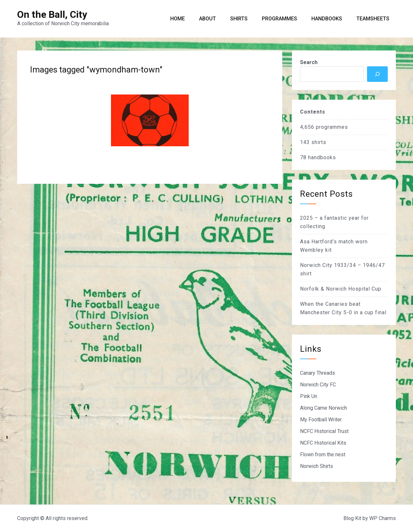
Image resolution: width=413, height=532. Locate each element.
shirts (319, 142)
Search (309, 62)
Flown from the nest (323, 454)
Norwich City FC (318, 385)
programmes (332, 127)
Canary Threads (318, 373)
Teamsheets (373, 19)
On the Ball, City (52, 14)
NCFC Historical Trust (324, 431)
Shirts (239, 19)
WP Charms (383, 518)
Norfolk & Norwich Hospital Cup (341, 289)
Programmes (279, 19)
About (207, 19)
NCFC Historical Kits (323, 443)
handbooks (322, 157)
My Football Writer (321, 420)
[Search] (377, 74)
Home (178, 19)
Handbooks (327, 19)
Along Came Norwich (324, 408)
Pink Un (309, 396)
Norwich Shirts (317, 466)
